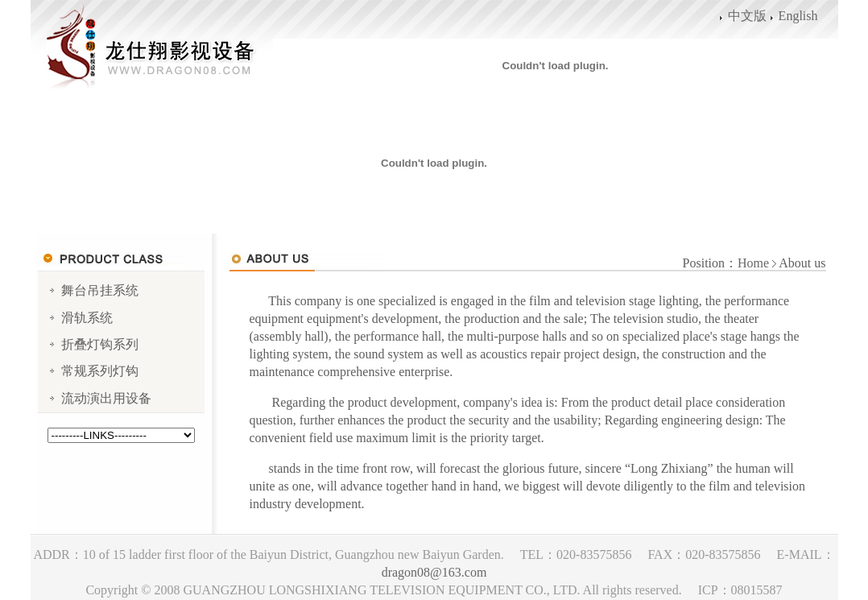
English (798, 16)
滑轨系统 (87, 318)
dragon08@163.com (434, 572)
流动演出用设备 (106, 398)
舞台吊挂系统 (100, 290)
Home (753, 263)
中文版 (747, 16)
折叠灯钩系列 (100, 344)
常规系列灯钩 (100, 371)
